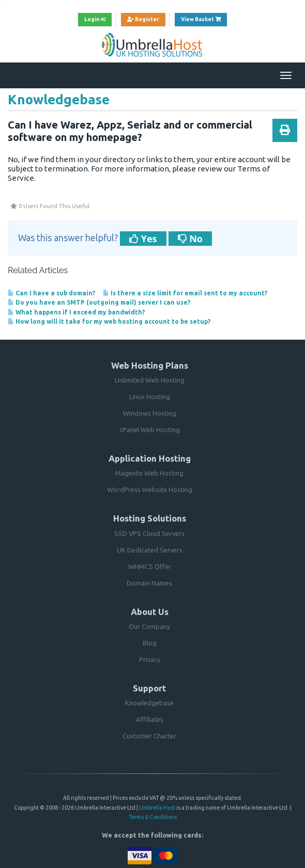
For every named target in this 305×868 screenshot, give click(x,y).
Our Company (149, 626)
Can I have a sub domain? (51, 293)
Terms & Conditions (153, 817)
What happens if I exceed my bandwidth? (76, 312)
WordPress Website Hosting (150, 490)
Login (95, 19)
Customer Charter (149, 736)
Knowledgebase (149, 703)
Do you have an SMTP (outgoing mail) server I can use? (99, 302)
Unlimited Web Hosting (150, 380)
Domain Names (149, 583)
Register (143, 19)
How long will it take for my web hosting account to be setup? (109, 321)
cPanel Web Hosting (150, 430)
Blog (150, 643)
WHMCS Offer (150, 566)
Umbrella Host (157, 808)
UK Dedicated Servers (150, 550)
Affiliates (150, 719)
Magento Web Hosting (149, 473)
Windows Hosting (150, 413)
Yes (143, 239)
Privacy (150, 659)
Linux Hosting (150, 397)
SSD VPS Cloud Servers (149, 533)
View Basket (204, 18)
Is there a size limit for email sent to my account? (185, 293)
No (190, 239)
